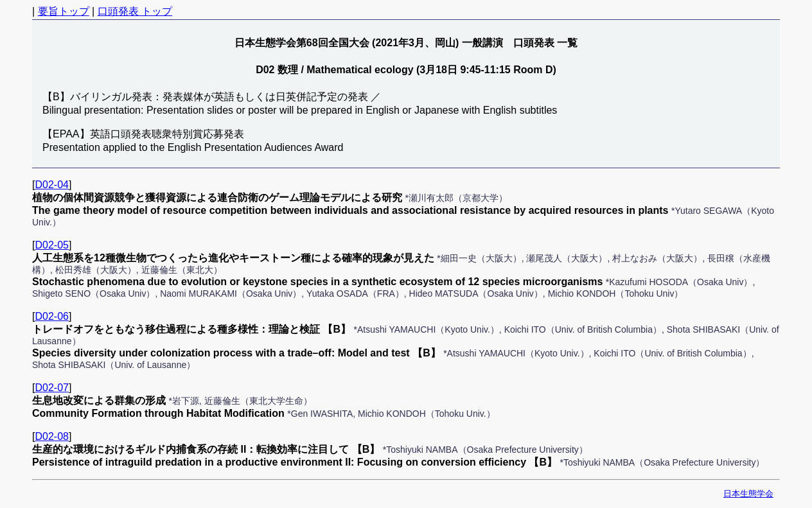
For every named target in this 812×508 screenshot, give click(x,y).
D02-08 (51, 436)
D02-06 (51, 316)
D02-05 (51, 245)
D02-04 (51, 185)
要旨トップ (64, 11)
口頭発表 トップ (135, 11)
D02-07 (51, 388)
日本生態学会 (748, 494)
